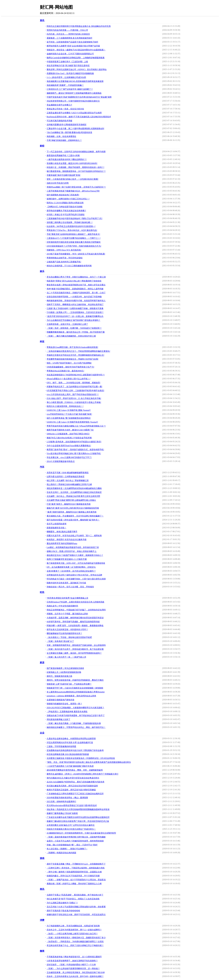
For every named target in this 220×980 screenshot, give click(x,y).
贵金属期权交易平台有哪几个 (59, 105)
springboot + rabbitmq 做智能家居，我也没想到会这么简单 (71, 696)
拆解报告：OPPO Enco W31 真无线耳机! (64, 250)
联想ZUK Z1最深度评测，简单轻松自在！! (65, 406)
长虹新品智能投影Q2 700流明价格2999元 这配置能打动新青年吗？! (76, 375)
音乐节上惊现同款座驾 (57, 524)
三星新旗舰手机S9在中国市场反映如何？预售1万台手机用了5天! (75, 219)
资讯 (42, 20)
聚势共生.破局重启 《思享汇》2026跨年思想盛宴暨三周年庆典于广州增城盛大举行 (83, 774)
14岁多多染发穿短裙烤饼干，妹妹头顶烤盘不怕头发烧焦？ (72, 961)
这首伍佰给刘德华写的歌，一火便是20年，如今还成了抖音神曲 (74, 297)
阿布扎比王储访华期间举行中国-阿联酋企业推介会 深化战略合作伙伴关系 (79, 26)
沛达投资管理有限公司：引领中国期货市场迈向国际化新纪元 (73, 101)
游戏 (42, 858)
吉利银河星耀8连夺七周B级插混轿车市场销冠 (67, 125)
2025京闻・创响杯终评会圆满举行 (61, 802)
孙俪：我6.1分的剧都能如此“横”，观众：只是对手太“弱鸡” (72, 845)
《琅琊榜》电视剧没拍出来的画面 (61, 853)
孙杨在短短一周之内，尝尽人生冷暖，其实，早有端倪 (70, 587)
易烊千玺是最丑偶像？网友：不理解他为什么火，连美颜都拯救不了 (76, 864)
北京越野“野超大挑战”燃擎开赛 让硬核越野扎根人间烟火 (71, 500)
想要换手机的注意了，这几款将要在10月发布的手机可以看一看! (75, 387)
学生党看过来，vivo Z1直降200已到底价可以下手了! (69, 457)
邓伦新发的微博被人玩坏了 (59, 719)
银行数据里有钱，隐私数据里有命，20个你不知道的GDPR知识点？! (76, 171)
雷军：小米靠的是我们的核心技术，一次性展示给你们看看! (73, 179)
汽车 (42, 467)
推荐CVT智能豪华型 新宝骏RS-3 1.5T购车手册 (67, 559)
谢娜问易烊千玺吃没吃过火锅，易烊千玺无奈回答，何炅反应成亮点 (76, 915)
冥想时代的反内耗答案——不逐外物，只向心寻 (67, 30)
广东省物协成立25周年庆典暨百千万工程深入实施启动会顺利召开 (75, 794)
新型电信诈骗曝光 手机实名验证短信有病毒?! (66, 211)
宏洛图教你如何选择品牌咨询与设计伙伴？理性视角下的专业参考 (75, 750)
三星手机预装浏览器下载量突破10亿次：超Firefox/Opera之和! (73, 191)
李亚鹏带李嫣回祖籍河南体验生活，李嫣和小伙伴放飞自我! (73, 359)
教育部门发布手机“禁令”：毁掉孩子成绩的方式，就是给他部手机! (75, 450)
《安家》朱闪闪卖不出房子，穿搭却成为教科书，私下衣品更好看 (75, 649)
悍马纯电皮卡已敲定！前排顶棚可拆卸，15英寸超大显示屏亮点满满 (76, 579)
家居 (42, 663)
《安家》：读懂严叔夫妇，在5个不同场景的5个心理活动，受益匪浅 (76, 880)
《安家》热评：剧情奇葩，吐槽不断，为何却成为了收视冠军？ (74, 328)
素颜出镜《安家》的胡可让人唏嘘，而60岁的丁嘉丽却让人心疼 (74, 884)
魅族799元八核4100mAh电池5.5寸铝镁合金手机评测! (69, 438)
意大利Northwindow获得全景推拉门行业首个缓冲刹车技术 (72, 805)
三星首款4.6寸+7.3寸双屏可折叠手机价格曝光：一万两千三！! (74, 238)
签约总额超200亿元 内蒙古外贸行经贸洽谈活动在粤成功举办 (73, 778)
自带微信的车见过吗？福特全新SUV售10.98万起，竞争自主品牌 (75, 575)
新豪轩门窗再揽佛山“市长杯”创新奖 (62, 813)
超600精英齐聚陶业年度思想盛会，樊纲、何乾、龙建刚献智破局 (75, 770)
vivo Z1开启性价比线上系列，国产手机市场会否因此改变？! (73, 394)
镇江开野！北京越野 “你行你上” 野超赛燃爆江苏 (68, 481)
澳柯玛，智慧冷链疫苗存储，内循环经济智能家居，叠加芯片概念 (75, 680)
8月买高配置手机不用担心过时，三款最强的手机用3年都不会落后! (76, 391)
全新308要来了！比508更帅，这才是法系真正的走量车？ (71, 571)
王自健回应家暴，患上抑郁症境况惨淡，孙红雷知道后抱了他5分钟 (76, 972)
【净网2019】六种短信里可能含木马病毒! (65, 207)
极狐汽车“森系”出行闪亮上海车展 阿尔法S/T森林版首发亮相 (73, 508)
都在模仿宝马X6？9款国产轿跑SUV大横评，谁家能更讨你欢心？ (75, 555)
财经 (42, 146)
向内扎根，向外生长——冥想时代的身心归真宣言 (68, 34)
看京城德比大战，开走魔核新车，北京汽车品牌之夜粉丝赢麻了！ (75, 516)
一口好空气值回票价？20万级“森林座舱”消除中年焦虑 (70, 766)
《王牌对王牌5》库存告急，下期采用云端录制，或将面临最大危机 (76, 868)
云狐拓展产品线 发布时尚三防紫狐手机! (64, 262)
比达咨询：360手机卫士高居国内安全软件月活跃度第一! (71, 226)
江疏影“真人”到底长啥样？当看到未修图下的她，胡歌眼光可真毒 (75, 308)
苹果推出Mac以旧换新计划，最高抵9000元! (66, 371)
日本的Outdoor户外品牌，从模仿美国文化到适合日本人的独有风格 (76, 602)
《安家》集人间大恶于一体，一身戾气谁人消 (66, 657)
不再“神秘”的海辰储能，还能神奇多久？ (64, 140)
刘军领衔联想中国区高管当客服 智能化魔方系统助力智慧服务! (74, 242)
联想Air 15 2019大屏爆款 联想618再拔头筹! (65, 203)
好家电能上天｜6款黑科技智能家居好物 (64, 672)
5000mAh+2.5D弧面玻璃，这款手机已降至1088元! (68, 434)
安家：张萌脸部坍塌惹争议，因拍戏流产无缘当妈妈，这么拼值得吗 (76, 645)
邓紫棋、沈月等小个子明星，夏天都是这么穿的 (67, 614)
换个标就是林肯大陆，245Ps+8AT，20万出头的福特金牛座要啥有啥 (76, 563)
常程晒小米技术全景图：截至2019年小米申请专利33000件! (72, 163)
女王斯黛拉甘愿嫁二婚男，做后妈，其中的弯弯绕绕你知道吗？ (74, 653)
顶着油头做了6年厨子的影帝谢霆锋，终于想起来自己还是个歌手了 (76, 716)
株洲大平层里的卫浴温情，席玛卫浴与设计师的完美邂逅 (71, 790)
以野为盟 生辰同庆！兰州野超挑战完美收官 (66, 477)
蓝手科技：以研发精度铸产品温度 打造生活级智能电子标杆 (73, 42)
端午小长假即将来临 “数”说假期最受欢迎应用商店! (69, 418)
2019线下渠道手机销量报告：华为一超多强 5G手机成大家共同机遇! (76, 254)
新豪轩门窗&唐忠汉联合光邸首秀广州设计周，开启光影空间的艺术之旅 (78, 821)
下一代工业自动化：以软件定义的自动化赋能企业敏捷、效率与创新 (76, 152)
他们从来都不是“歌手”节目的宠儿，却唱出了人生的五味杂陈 (73, 899)
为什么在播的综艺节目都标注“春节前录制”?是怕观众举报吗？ (74, 320)
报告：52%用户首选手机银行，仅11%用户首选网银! (69, 363)
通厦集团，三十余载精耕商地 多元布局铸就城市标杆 (70, 38)
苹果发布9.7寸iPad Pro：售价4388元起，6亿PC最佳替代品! (72, 230)
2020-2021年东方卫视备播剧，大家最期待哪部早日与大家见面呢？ (76, 708)
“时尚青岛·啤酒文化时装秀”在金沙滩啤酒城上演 (67, 598)
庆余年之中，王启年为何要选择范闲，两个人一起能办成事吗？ (74, 930)
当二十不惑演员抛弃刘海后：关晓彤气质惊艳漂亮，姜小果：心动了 (76, 293)
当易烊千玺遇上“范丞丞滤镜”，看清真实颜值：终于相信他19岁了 (75, 895)
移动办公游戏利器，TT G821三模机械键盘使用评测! (69, 266)
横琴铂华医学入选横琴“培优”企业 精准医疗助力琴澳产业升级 (73, 46)
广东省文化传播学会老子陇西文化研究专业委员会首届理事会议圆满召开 (78, 817)
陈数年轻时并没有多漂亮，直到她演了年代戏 (66, 583)
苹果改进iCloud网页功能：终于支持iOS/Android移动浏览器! (72, 347)
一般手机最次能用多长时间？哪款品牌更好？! (67, 159)
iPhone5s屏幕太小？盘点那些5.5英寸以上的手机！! (69, 379)
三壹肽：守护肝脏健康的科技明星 (61, 746)
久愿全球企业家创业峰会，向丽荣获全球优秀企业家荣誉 (71, 739)
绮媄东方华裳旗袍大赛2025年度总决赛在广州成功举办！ (71, 829)
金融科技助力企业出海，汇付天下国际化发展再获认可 (70, 54)
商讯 (42, 889)
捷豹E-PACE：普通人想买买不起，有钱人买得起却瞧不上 (72, 551)
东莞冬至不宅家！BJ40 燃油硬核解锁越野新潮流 (68, 473)
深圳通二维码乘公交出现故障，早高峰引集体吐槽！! (70, 222)
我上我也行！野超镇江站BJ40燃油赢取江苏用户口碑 (69, 484)
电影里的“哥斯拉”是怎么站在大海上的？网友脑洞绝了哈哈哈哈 (74, 281)
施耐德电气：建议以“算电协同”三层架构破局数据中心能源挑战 (74, 93)
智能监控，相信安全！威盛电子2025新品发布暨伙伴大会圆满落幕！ (76, 50)
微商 (42, 951)
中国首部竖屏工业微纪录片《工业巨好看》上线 (67, 62)
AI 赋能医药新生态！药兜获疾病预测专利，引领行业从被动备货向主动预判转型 (81, 833)
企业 (42, 733)
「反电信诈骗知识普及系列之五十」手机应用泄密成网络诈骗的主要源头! (79, 351)
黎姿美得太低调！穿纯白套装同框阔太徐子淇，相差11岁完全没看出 (76, 285)
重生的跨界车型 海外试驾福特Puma (62, 543)
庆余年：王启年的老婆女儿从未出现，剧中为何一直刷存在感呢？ (75, 976)
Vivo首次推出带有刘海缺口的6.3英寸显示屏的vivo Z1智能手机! (74, 454)
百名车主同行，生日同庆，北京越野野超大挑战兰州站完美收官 (74, 492)
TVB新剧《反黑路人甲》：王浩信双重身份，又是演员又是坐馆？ (75, 312)
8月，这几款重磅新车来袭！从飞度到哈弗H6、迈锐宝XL (71, 567)
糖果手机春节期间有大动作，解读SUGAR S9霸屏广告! (70, 430)
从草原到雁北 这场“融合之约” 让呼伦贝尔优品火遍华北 (71, 825)
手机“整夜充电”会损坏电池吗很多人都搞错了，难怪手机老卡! (73, 234)
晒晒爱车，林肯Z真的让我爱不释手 (62, 532)
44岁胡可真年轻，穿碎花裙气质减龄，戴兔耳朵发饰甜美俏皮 (73, 622)
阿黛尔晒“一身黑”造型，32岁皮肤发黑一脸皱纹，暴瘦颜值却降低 (75, 626)
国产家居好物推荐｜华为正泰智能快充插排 (65, 668)
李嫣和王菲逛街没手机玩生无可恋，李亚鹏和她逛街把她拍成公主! (76, 355)
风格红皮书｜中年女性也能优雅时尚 (62, 606)
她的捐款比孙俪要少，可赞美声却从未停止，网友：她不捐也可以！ (76, 727)
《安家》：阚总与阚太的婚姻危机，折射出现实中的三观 (71, 336)
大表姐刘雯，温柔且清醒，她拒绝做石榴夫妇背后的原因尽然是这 (75, 618)
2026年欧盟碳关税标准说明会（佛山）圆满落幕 (67, 798)
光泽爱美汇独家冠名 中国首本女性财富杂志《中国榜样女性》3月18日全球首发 (81, 758)
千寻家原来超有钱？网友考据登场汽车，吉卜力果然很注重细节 (74, 957)
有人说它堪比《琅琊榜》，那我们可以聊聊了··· (67, 849)
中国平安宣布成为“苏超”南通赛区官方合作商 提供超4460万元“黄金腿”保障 (79, 97)
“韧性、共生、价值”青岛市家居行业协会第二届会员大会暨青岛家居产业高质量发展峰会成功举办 (89, 762)
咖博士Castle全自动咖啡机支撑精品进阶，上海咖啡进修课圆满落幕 (76, 58)
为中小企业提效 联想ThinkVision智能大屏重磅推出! (69, 446)
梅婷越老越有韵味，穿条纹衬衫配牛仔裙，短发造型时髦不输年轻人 (76, 301)
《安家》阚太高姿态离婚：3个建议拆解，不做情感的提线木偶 (74, 723)
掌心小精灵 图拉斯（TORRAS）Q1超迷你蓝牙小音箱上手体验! (74, 402)
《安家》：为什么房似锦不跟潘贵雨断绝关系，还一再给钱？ (73, 969)
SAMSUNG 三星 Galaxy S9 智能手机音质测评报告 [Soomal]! (72, 422)
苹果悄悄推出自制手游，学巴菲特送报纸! (65, 258)
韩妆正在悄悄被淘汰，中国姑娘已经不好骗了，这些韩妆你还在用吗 (76, 610)
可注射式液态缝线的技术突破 (59, 121)
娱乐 (42, 271)
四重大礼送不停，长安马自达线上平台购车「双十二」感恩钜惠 (74, 536)
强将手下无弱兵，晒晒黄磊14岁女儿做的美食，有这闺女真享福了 (75, 305)
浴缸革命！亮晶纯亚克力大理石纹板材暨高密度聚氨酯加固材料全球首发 (78, 809)
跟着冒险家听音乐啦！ (57, 528)
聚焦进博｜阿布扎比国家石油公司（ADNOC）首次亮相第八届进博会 (77, 70)
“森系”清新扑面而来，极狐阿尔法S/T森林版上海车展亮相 (72, 512)
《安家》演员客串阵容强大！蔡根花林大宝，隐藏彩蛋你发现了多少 (76, 938)
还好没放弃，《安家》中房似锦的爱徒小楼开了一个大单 (71, 965)
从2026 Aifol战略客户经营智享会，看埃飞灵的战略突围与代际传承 (76, 782)
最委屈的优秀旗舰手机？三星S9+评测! (63, 156)
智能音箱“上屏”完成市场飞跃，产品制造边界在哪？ (69, 684)
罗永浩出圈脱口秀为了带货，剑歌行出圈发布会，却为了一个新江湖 (76, 277)
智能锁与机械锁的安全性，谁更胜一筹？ (64, 704)
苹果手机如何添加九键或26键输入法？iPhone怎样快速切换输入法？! (76, 426)
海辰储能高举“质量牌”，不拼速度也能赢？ (65, 85)
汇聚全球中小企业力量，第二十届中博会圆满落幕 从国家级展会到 (75, 129)
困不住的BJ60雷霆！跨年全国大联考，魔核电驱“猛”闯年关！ (73, 520)
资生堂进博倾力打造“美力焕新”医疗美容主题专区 (68, 66)
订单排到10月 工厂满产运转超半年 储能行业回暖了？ (70, 89)
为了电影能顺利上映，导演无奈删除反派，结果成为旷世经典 (73, 926)
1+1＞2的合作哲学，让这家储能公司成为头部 (66, 77)
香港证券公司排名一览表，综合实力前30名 (65, 109)
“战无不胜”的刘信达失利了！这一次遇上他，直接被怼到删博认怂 (75, 316)
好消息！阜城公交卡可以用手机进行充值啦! (66, 215)
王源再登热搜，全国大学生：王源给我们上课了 (67, 324)
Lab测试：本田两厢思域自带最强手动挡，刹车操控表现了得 (73, 547)
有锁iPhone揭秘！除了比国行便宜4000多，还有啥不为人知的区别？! (76, 187)
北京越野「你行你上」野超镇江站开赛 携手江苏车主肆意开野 (74, 496)
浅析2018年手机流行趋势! (58, 183)
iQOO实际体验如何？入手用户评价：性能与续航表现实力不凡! (74, 246)
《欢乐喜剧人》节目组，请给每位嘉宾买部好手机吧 (69, 637)
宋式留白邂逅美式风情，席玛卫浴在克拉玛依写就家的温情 (72, 786)
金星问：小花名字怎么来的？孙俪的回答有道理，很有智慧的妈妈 (75, 841)
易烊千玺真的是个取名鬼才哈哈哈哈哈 (63, 911)
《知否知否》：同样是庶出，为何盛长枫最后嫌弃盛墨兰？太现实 (75, 942)
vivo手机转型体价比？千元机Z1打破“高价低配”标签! (69, 414)
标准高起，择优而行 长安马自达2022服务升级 (67, 540)
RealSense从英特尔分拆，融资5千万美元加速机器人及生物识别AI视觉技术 (79, 117)
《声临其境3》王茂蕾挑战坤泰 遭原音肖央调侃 (67, 712)
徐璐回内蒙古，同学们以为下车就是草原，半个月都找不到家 (73, 876)
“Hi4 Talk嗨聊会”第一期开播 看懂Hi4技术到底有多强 (69, 132)
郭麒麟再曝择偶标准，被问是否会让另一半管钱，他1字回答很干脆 (76, 332)
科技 (42, 341)
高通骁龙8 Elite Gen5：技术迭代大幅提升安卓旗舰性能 (70, 73)
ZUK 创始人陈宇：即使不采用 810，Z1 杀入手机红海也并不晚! (74, 398)
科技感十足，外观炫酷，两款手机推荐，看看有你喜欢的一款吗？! (76, 167)
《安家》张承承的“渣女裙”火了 (60, 641)
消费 (42, 920)
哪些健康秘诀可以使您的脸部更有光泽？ (64, 633)
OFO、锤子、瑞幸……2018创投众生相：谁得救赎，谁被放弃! (74, 383)
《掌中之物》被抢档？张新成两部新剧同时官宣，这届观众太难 (74, 872)
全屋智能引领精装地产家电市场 (60, 700)
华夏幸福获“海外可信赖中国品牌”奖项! (64, 175)
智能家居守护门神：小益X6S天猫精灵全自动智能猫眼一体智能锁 (75, 688)
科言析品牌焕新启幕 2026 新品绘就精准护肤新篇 (68, 754)
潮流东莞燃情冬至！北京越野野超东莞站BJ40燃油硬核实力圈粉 (74, 488)
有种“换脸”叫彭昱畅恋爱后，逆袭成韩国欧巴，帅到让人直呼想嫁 (75, 289)
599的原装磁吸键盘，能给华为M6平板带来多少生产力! (71, 367)
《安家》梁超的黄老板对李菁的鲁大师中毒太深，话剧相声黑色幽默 (76, 837)
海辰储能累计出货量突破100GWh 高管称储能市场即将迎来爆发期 (75, 81)
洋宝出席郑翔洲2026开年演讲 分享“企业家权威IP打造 (70, 743)
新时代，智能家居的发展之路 (59, 676)
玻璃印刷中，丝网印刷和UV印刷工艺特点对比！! (68, 199)
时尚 (42, 592)
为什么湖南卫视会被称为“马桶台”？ (62, 903)
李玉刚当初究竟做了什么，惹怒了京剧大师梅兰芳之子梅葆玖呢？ (75, 945)
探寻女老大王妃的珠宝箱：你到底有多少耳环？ (67, 630)
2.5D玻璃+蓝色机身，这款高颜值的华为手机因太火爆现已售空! (74, 442)
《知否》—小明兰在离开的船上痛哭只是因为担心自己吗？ (72, 934)
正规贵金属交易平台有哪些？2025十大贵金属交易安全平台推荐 (74, 113)
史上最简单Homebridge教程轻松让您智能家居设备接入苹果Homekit (76, 692)
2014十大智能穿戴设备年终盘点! (61, 461)
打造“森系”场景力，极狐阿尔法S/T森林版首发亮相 (69, 504)
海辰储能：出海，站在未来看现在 (61, 136)
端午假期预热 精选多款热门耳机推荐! (63, 195)
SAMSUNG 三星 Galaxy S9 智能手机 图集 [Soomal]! (69, 410)
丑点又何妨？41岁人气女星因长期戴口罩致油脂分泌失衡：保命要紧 (76, 907)
